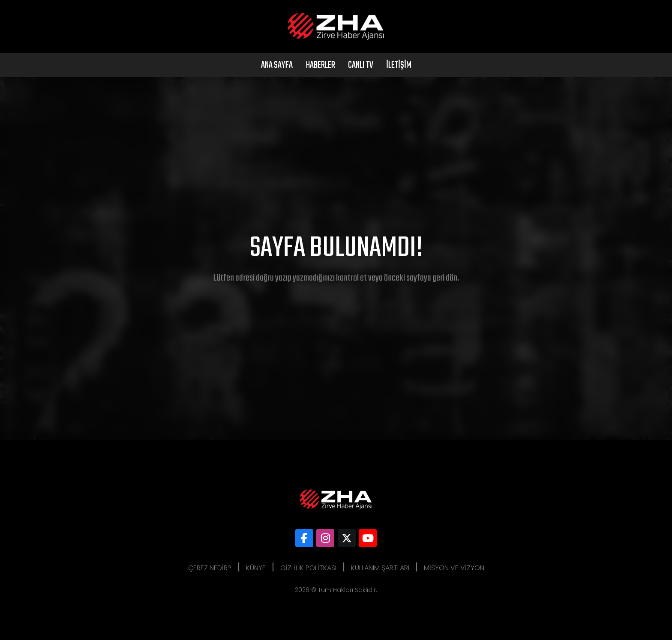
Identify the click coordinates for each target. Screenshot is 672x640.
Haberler (320, 65)
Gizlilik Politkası (308, 568)
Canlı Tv (361, 65)
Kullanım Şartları (380, 568)
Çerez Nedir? (210, 568)
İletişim (399, 65)
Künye (256, 568)
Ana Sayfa (277, 65)
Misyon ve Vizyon (454, 568)
